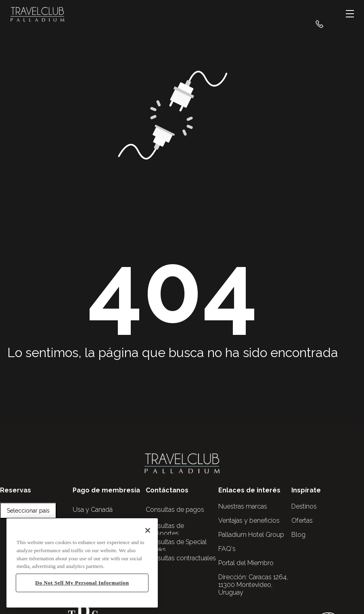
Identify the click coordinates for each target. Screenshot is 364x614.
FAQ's (227, 549)
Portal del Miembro (246, 563)
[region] (82, 563)
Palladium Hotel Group (251, 535)
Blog (298, 535)
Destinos (304, 506)
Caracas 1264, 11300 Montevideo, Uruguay (253, 585)
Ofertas (302, 520)
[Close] (148, 530)
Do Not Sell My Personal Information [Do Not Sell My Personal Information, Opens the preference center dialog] (82, 583)
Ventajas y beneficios (249, 520)
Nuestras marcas (243, 506)
